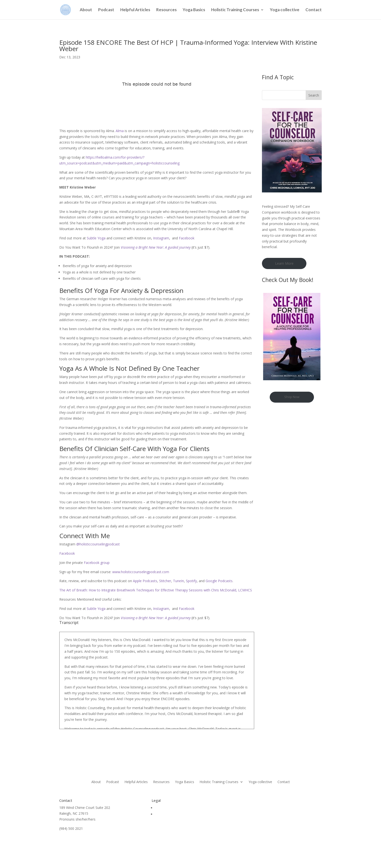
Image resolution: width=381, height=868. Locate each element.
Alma (120, 131)
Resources (166, 10)
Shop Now (292, 397)
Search (314, 95)
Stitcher (165, 581)
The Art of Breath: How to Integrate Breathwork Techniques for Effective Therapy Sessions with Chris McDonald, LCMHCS (156, 590)
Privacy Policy (166, 814)
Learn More (284, 263)
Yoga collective (285, 10)
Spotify (191, 581)
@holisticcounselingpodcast (98, 544)
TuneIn (178, 581)
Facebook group (96, 563)
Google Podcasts (219, 581)
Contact (314, 10)
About (86, 10)
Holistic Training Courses (235, 10)
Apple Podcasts (145, 581)
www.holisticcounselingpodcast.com (140, 572)
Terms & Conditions (171, 808)
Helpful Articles (135, 10)
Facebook (187, 238)
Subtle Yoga (96, 238)
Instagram (161, 238)
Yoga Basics (194, 10)
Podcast (106, 10)
